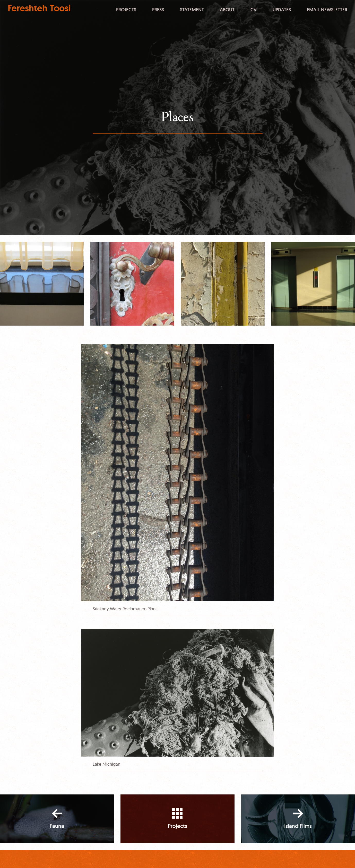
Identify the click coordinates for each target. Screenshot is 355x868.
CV (254, 9)
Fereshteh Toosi (39, 8)
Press (158, 9)
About (227, 9)
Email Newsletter (327, 9)
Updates (282, 9)
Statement (192, 9)
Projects (126, 9)
